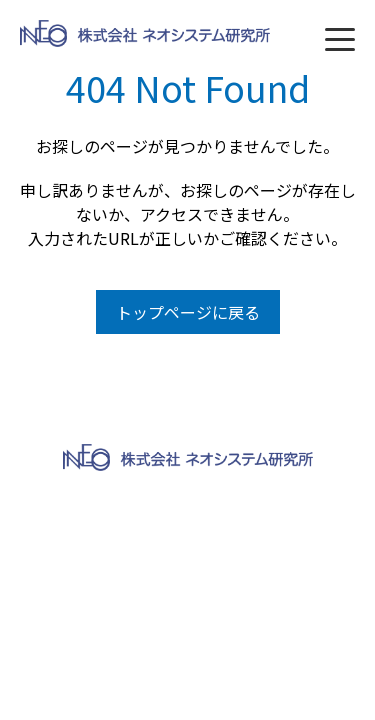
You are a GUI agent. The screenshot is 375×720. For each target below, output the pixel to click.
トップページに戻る (188, 312)
